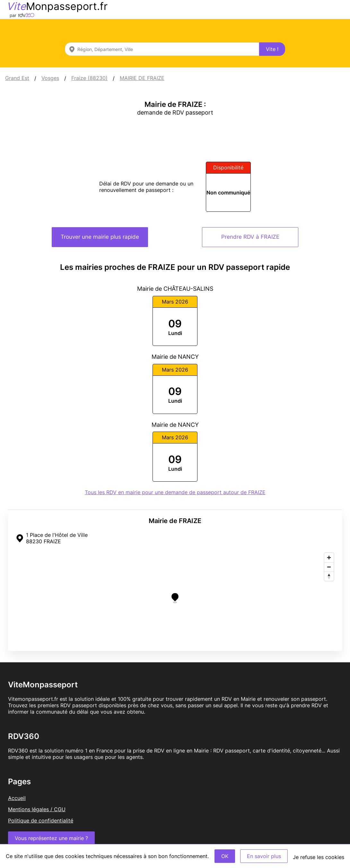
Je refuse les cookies (319, 857)
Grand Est (17, 78)
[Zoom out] (329, 567)
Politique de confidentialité (41, 821)
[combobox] (162, 49)
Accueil (17, 798)
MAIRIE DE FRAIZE (142, 78)
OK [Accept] (225, 856)
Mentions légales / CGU (37, 809)
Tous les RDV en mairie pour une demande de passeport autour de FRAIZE (175, 492)
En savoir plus (264, 856)
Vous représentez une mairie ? (51, 838)
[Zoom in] (329, 558)
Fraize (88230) (89, 78)
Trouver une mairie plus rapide (100, 237)
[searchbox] (162, 49)
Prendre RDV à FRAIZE (250, 237)
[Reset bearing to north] (329, 576)
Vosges (50, 78)
